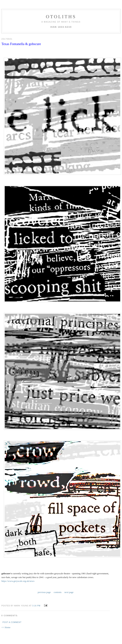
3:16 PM (36, 606)
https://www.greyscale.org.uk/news (18, 581)
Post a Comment (12, 622)
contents (58, 592)
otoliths (61, 17)
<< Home (6, 627)
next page (69, 592)
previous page (44, 592)
